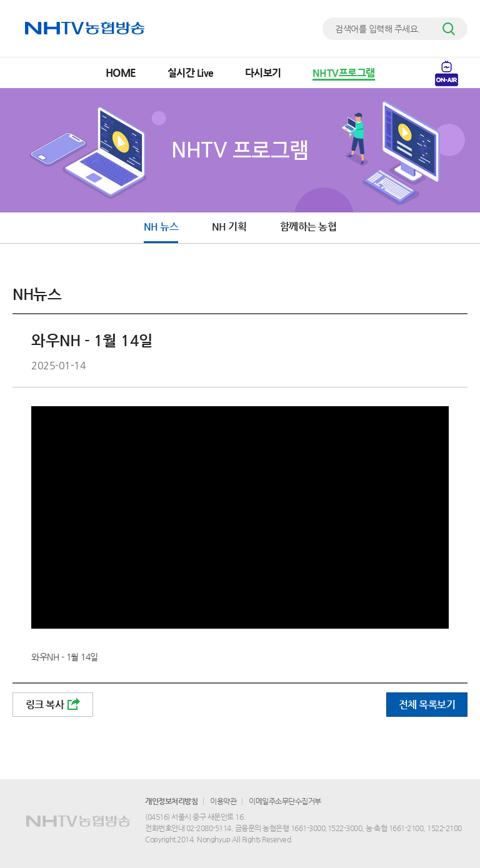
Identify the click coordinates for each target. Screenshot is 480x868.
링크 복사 (53, 705)
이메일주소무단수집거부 (285, 801)
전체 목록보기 (427, 705)
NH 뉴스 (161, 227)
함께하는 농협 (308, 227)
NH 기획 (229, 227)
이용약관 (223, 801)
